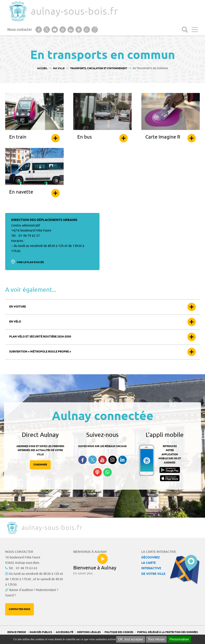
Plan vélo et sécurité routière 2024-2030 (40, 337)
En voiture (18, 307)
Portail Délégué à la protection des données (167, 632)
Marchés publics (41, 632)
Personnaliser (179, 639)
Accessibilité (65, 632)
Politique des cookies (119, 632)
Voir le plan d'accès (30, 262)
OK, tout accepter (131, 639)
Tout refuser (156, 639)
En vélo (15, 322)
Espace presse (17, 632)
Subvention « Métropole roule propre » (40, 352)
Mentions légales (89, 632)
